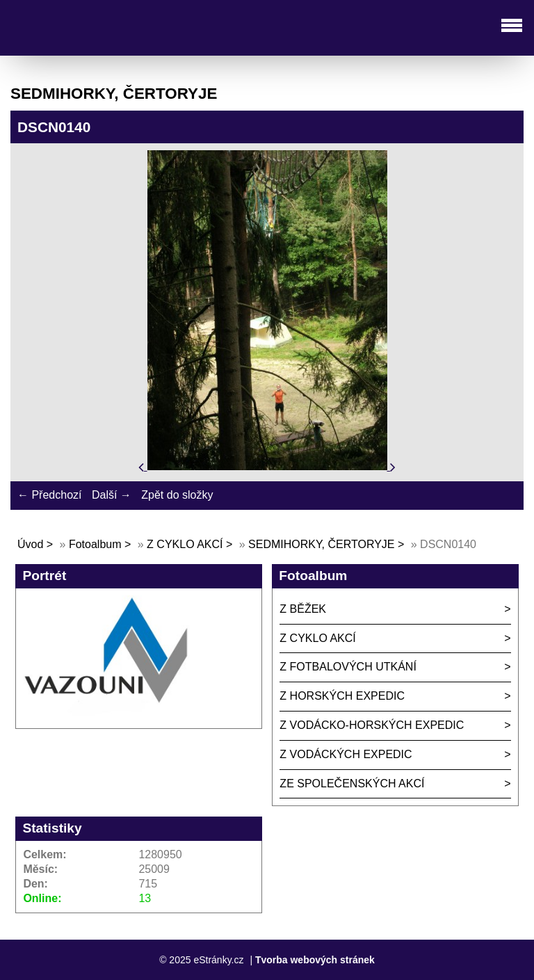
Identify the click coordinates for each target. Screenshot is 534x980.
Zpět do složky (177, 495)
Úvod (30, 544)
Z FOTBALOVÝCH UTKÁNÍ (348, 667)
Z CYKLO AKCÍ (185, 544)
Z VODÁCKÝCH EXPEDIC (346, 754)
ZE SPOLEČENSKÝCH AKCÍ (352, 784)
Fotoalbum (95, 544)
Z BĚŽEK (303, 609)
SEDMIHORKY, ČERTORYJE (321, 544)
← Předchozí (49, 495)
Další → (112, 495)
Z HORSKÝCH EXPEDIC (342, 696)
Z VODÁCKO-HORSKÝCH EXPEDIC (372, 725)
